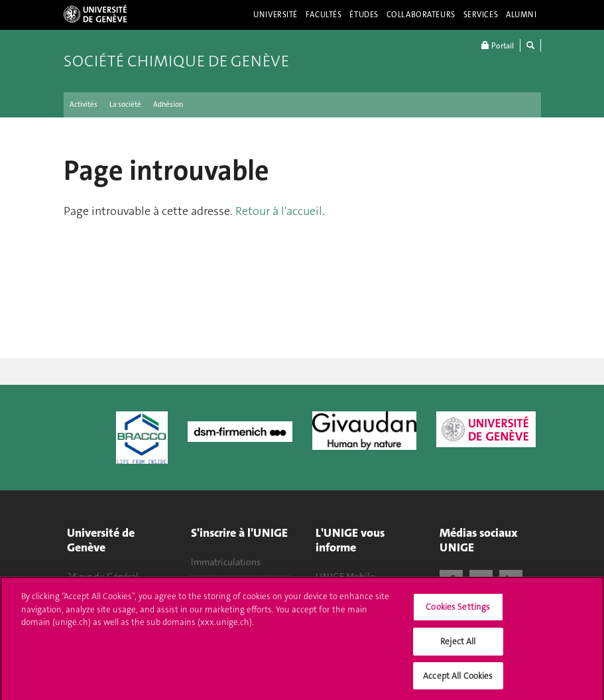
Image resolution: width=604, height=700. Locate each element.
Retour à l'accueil (279, 211)
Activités (84, 105)
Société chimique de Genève (176, 61)
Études (364, 15)
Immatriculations (226, 562)
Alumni (521, 15)
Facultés (324, 15)
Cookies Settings (458, 611)
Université (275, 15)
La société (125, 105)
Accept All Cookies (458, 680)
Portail (498, 45)
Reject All (458, 645)
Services (481, 15)
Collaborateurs (421, 15)
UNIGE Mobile (345, 577)
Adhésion (168, 105)
